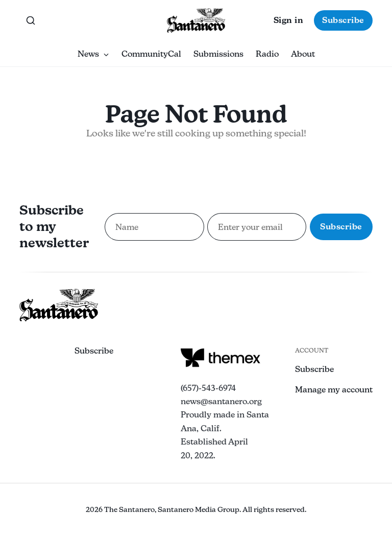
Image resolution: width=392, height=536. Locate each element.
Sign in (289, 20)
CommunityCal (151, 54)
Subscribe (343, 20)
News (93, 54)
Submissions (218, 54)
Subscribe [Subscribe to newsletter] (341, 227)
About (303, 54)
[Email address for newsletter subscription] (257, 227)
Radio (267, 54)
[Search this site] (31, 20)
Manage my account (334, 390)
